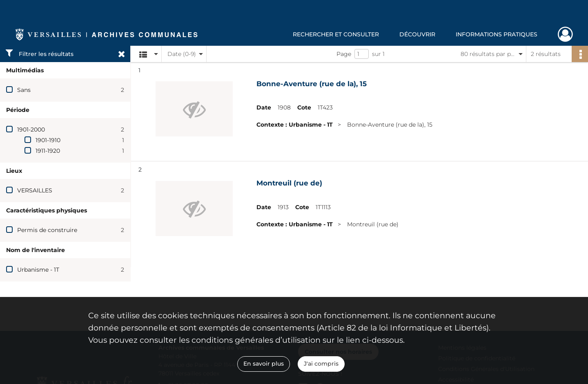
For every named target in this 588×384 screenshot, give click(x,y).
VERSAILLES (35, 190)
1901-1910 (48, 140)
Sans (24, 90)
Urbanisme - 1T (38, 270)
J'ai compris (321, 364)
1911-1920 (48, 151)
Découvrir (417, 34)
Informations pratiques (497, 34)
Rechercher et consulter (336, 34)
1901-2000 (31, 129)
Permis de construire (47, 230)
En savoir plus (264, 364)
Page (344, 54)
